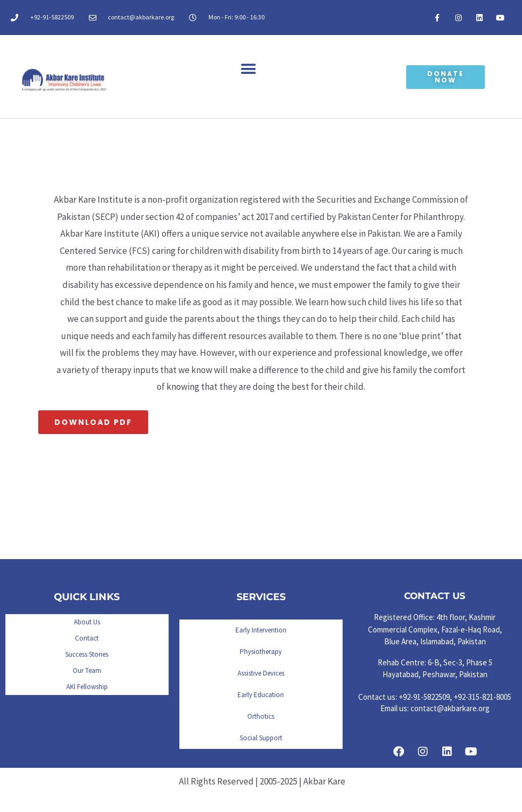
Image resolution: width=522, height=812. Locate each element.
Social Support (261, 738)
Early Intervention (261, 630)
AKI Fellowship (87, 687)
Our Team (87, 670)
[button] (249, 69)
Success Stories (87, 654)
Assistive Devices (261, 673)
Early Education (261, 695)
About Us (87, 622)
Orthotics (261, 716)
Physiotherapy (261, 652)
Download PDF (93, 422)
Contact (87, 638)
